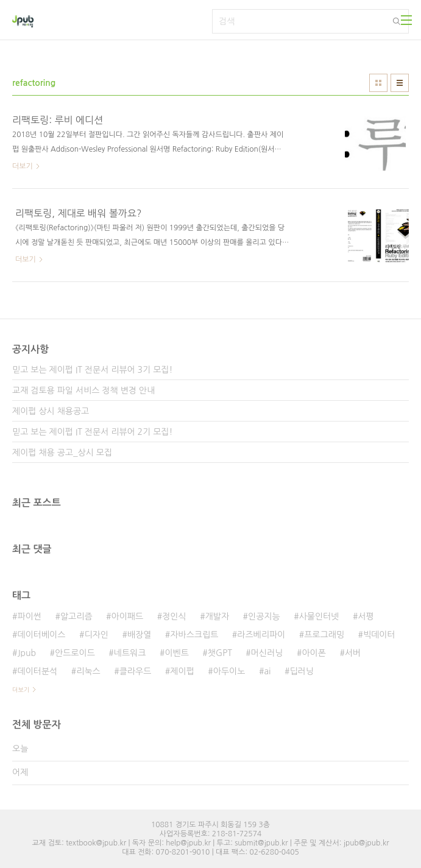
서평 (366, 616)
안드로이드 (75, 653)
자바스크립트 (194, 635)
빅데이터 (379, 635)
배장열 (139, 635)
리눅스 (88, 671)
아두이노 (229, 671)
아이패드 (128, 616)
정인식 (174, 616)
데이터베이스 (41, 635)
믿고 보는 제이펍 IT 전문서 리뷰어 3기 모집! (92, 370)
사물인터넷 (319, 616)
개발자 (217, 616)
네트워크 (130, 653)
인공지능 (264, 616)
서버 (353, 653)
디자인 (96, 635)
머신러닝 (267, 653)
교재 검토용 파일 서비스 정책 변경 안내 (83, 390)
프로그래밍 (324, 635)
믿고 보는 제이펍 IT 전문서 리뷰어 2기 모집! (92, 432)
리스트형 (400, 83)
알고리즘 (76, 616)
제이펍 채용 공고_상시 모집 (62, 453)
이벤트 (176, 653)
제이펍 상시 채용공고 (51, 411)
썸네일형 (378, 83)
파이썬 (29, 616)
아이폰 (313, 653)
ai (267, 671)
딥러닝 (301, 671)
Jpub (27, 653)
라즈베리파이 (261, 635)
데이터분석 (37, 671)
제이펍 (182, 671)
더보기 (21, 690)
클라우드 (136, 671)
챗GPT (220, 653)
